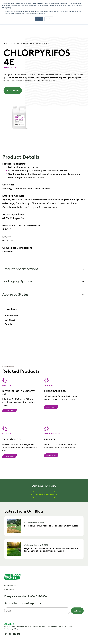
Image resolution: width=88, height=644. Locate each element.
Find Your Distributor (44, 494)
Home (6, 43)
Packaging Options (17, 281)
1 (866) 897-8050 (37, 596)
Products (28, 43)
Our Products (10, 585)
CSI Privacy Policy (11, 629)
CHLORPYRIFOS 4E (42, 43)
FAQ (70, 626)
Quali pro (16, 43)
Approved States (15, 294)
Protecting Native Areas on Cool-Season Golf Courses (51, 526)
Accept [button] (39, 19)
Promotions (9, 589)
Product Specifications (20, 269)
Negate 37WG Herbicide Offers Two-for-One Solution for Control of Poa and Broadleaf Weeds (51, 549)
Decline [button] (49, 19)
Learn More (9, 411)
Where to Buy (13, 91)
